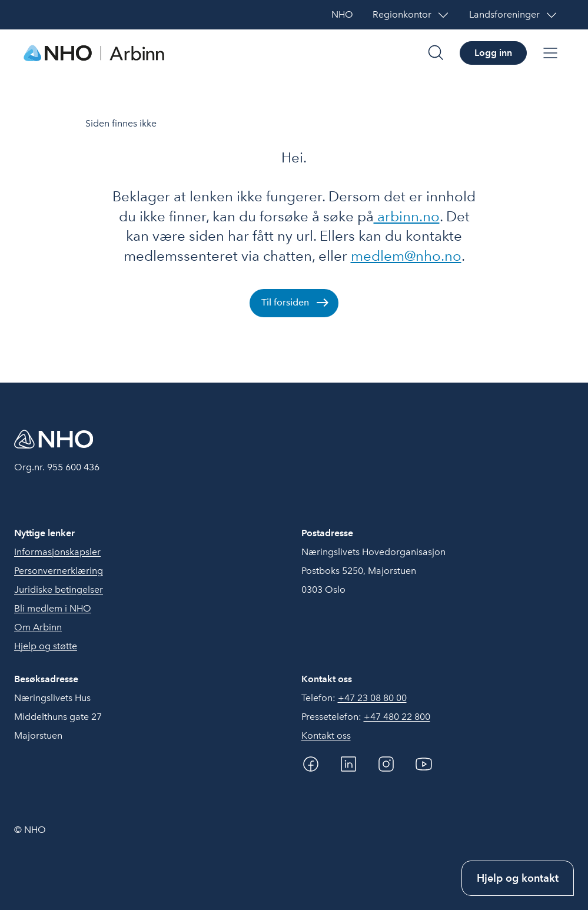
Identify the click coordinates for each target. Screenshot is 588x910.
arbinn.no (407, 216)
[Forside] (94, 53)
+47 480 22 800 (397, 717)
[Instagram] (386, 764)
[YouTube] (424, 764)
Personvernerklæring (59, 571)
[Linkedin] (348, 764)
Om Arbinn (38, 627)
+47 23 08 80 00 (372, 698)
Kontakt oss (326, 735)
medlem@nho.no (406, 256)
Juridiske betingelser (59, 589)
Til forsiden (285, 302)
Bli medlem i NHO (53, 608)
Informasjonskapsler (57, 552)
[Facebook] (311, 764)
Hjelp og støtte (46, 646)
